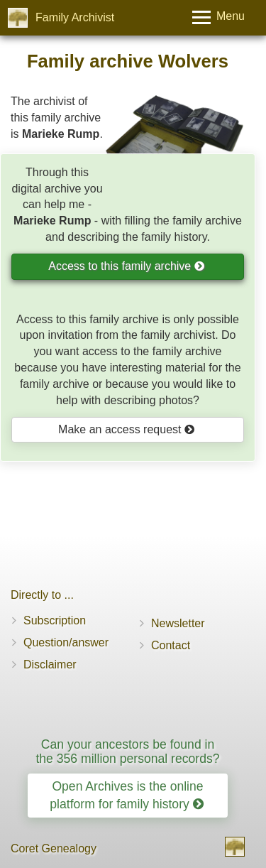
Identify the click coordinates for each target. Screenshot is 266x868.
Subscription (55, 620)
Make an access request (127, 429)
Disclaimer (50, 664)
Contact (171, 645)
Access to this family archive (126, 266)
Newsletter (178, 623)
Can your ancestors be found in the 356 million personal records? (127, 751)
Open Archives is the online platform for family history (126, 795)
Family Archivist (75, 17)
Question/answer (66, 642)
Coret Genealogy (54, 848)
